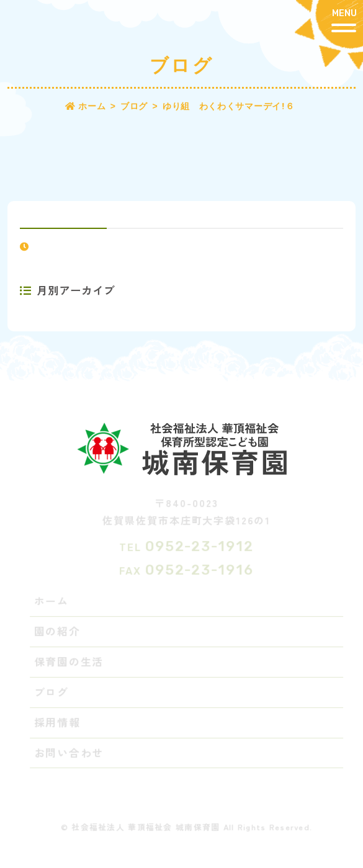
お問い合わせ (69, 753)
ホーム (52, 601)
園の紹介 (58, 632)
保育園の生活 (69, 662)
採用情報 (58, 723)
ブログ (52, 692)
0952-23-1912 (200, 547)
